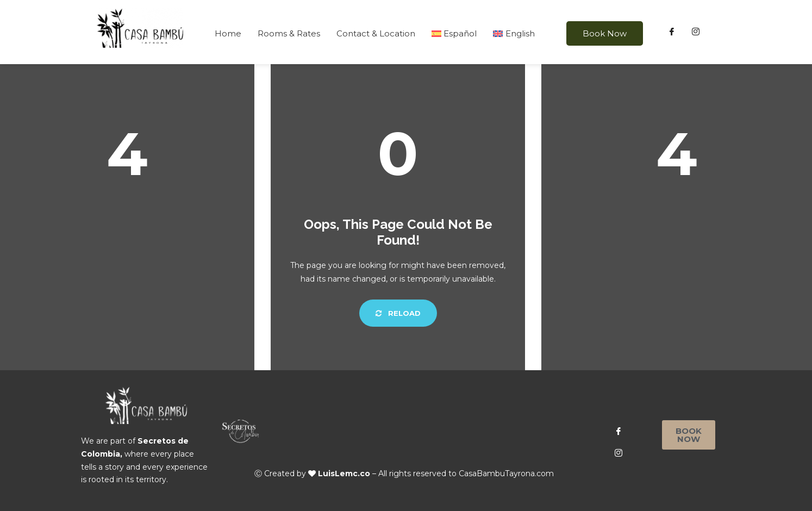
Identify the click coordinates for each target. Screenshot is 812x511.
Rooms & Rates (289, 33)
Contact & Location (376, 33)
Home (228, 33)
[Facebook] (672, 32)
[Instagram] (696, 32)
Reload (398, 313)
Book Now (605, 33)
